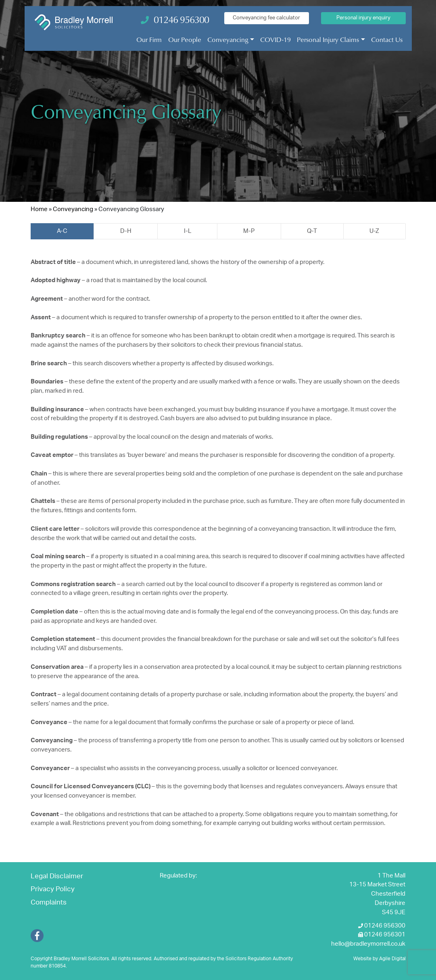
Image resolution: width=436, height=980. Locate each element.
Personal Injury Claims (328, 39)
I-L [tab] (188, 231)
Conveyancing (228, 39)
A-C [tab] (62, 231)
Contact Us (387, 39)
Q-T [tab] (312, 231)
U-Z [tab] (374, 231)
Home (39, 209)
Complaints (49, 903)
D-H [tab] (126, 231)
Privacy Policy (53, 889)
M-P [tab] (249, 231)
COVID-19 (275, 39)
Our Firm (149, 39)
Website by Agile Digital (380, 959)
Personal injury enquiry (363, 18)
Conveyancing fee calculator (266, 18)
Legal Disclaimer (57, 876)
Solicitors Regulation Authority (259, 959)
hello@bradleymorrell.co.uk (368, 944)
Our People (185, 39)
